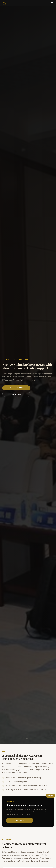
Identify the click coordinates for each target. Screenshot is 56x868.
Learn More (20, 820)
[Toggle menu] (52, 3)
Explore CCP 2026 (16, 388)
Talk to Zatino (16, 394)
